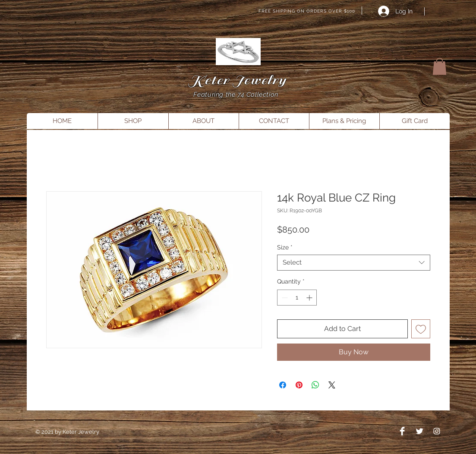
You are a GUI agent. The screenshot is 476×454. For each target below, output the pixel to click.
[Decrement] (284, 298)
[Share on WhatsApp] (315, 385)
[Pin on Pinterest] (299, 385)
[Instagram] (437, 431)
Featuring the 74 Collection (237, 95)
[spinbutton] (297, 298)
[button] (440, 66)
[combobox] (354, 263)
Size (285, 247)
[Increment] (310, 298)
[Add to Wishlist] (421, 329)
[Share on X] (332, 385)
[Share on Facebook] (283, 385)
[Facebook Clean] (402, 431)
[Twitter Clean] (419, 431)
